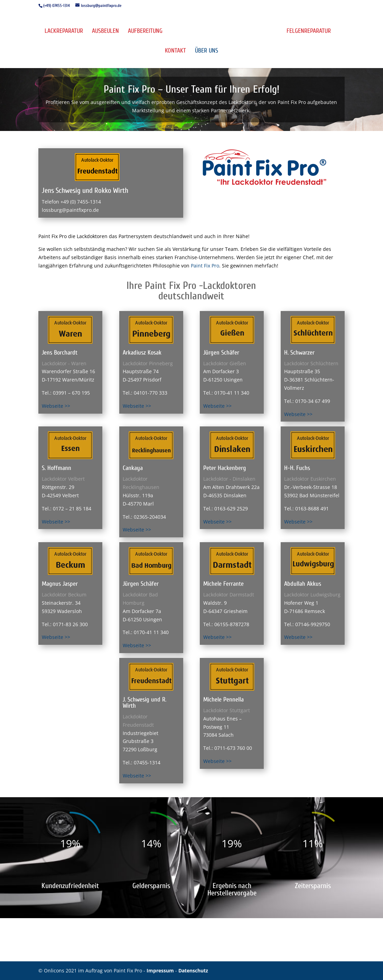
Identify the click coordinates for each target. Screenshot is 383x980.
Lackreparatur (64, 32)
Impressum (161, 970)
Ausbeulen (105, 32)
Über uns (207, 51)
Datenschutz (193, 970)
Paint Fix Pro (205, 266)
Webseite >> (56, 406)
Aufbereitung (145, 32)
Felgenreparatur (309, 32)
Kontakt (175, 51)
